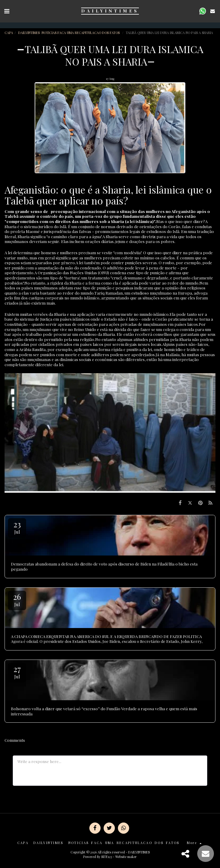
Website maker (126, 857)
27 (17, 672)
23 (17, 527)
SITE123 (107, 857)
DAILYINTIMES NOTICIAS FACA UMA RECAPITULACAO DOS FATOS (69, 33)
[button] (7, 11)
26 (17, 599)
